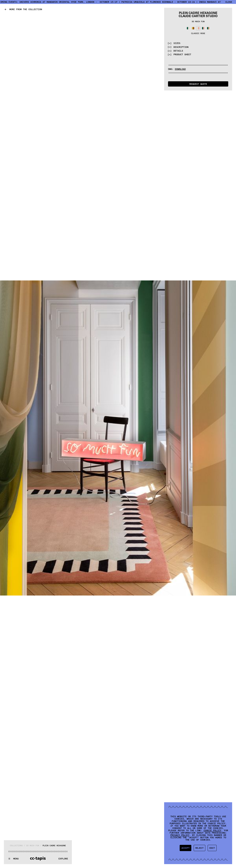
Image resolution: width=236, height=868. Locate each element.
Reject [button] (199, 848)
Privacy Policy (180, 835)
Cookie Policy (212, 830)
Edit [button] (212, 848)
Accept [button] (185, 848)
